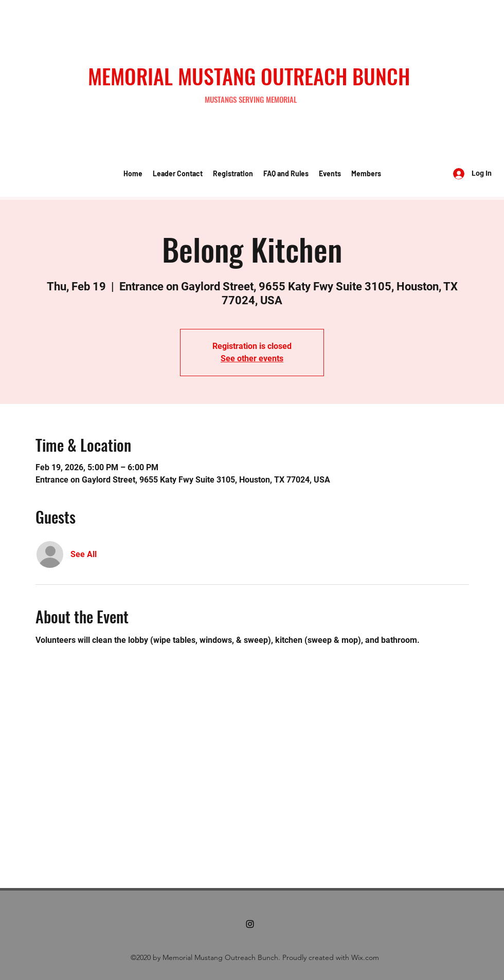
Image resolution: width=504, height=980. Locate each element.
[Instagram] (250, 924)
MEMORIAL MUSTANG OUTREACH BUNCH (249, 76)
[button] (178, 174)
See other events (252, 358)
